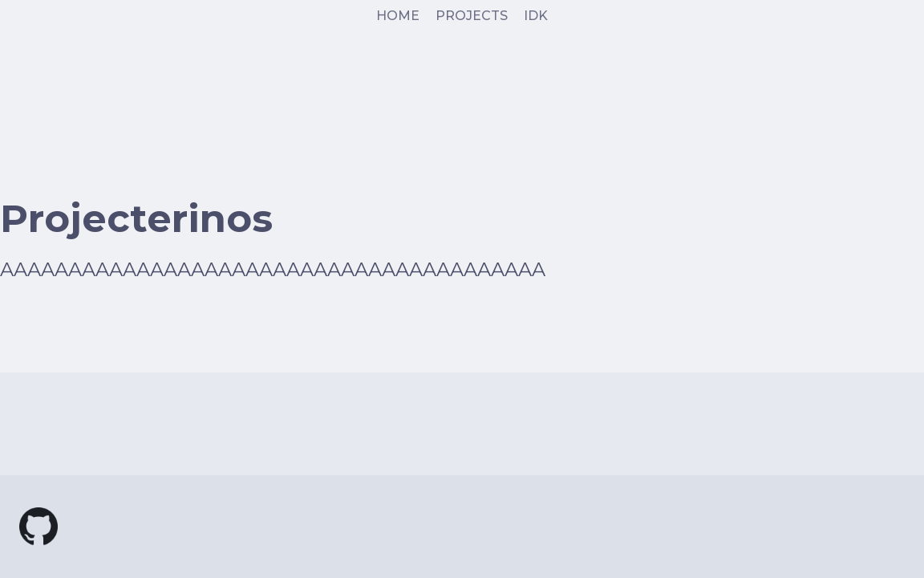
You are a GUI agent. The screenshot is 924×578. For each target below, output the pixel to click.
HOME (398, 16)
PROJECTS (472, 16)
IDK (536, 16)
